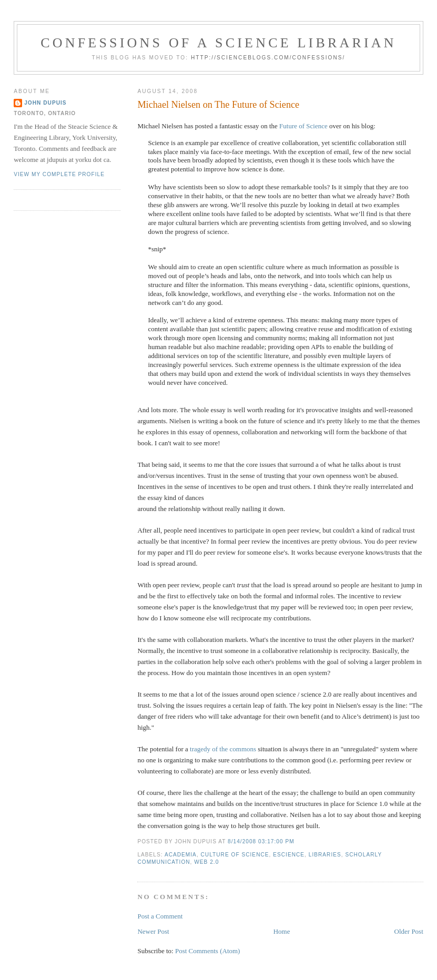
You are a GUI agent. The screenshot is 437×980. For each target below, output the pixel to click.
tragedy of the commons (223, 749)
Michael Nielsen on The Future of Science (218, 105)
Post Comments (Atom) (208, 951)
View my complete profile (59, 174)
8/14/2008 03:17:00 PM (261, 841)
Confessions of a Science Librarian (218, 43)
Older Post (409, 931)
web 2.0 (206, 862)
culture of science (235, 855)
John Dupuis (45, 103)
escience (289, 855)
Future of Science (303, 126)
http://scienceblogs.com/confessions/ (268, 58)
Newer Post (153, 931)
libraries (325, 855)
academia (181, 855)
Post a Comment (160, 916)
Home (282, 931)
